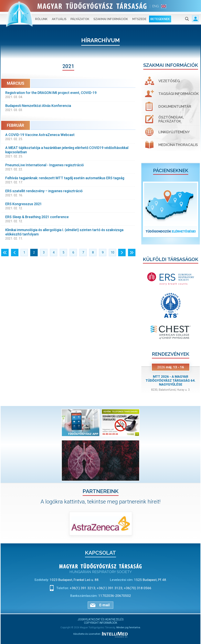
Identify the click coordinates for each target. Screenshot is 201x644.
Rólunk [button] (41, 18)
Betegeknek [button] (160, 18)
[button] (146, 209)
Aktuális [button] (59, 18)
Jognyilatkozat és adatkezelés (101, 619)
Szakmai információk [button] (111, 18)
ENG (156, 6)
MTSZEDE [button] (139, 18)
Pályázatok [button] (80, 18)
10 (112, 252)
